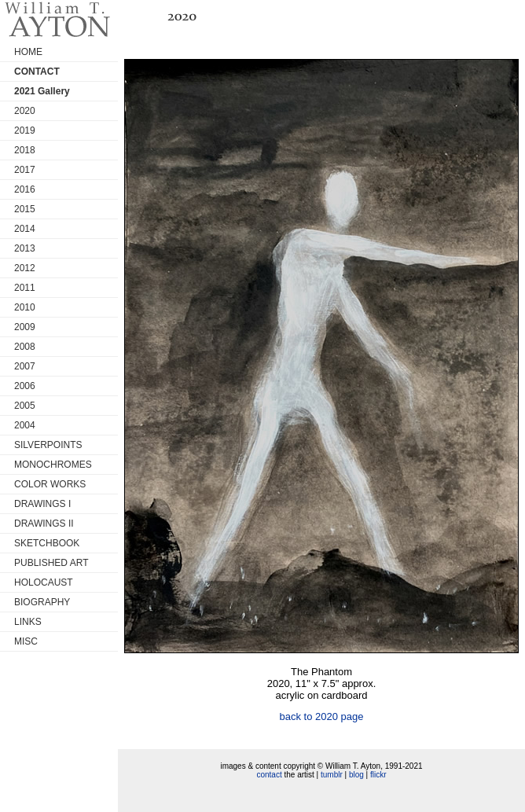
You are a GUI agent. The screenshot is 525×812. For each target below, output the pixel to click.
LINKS (28, 622)
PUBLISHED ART (51, 563)
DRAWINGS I (42, 504)
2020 (25, 111)
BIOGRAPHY (42, 602)
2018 (25, 150)
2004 (25, 425)
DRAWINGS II (44, 524)
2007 (25, 366)
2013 (25, 248)
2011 (25, 288)
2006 (25, 386)
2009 (25, 327)
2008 (25, 347)
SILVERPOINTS (48, 445)
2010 (25, 307)
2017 (25, 170)
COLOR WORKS (50, 484)
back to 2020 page (322, 716)
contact (269, 775)
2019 (25, 130)
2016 (25, 189)
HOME (28, 52)
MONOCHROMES (53, 465)
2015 (25, 209)
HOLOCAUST (44, 582)
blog (356, 775)
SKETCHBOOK (47, 543)
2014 (25, 229)
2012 (25, 268)
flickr (378, 775)
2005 (25, 406)
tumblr (332, 775)
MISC (26, 641)
